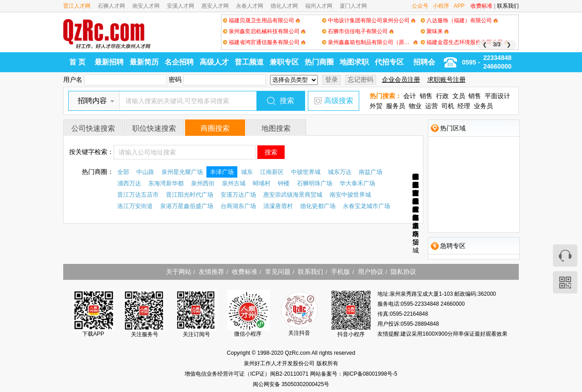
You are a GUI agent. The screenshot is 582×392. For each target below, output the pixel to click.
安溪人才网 (181, 6)
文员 (459, 96)
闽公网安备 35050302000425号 (291, 384)
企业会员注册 (401, 79)
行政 (442, 96)
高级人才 (214, 62)
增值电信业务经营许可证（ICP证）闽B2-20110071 (247, 374)
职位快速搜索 (154, 128)
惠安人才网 (215, 6)
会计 (410, 96)
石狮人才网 (111, 6)
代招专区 (389, 62)
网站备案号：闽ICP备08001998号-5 (354, 374)
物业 (415, 106)
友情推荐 (211, 272)
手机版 (341, 272)
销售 (426, 96)
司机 (448, 106)
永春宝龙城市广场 (416, 205)
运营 (431, 106)
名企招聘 (179, 62)
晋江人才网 (77, 6)
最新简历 (144, 62)
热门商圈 (319, 62)
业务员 (483, 106)
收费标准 (482, 6)
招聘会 (424, 62)
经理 (464, 106)
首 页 (77, 62)
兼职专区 (284, 62)
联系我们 (508, 6)
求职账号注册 (447, 79)
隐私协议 (403, 272)
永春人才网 (250, 6)
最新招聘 (109, 62)
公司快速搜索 (93, 128)
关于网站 (179, 272)
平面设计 (497, 96)
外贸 (376, 106)
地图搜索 (276, 128)
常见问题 (278, 272)
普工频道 (249, 62)
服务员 (396, 106)
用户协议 (371, 272)
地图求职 (354, 62)
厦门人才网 (353, 6)
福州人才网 (319, 6)
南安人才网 (146, 6)
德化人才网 (284, 6)
